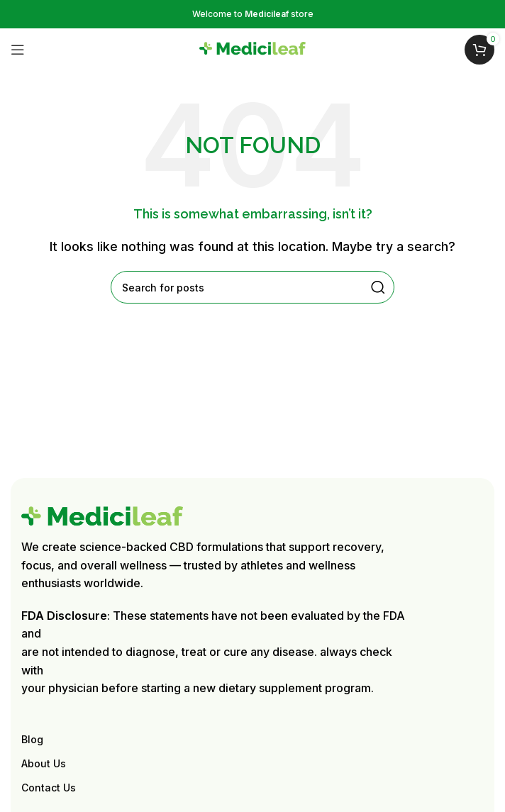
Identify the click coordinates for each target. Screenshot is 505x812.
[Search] (252, 287)
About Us (44, 763)
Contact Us (49, 788)
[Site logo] (252, 48)
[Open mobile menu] (18, 50)
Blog (32, 739)
